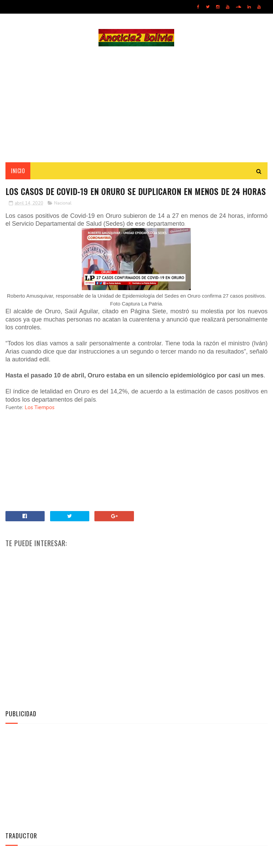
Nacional (63, 203)
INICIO (18, 171)
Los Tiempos (40, 407)
